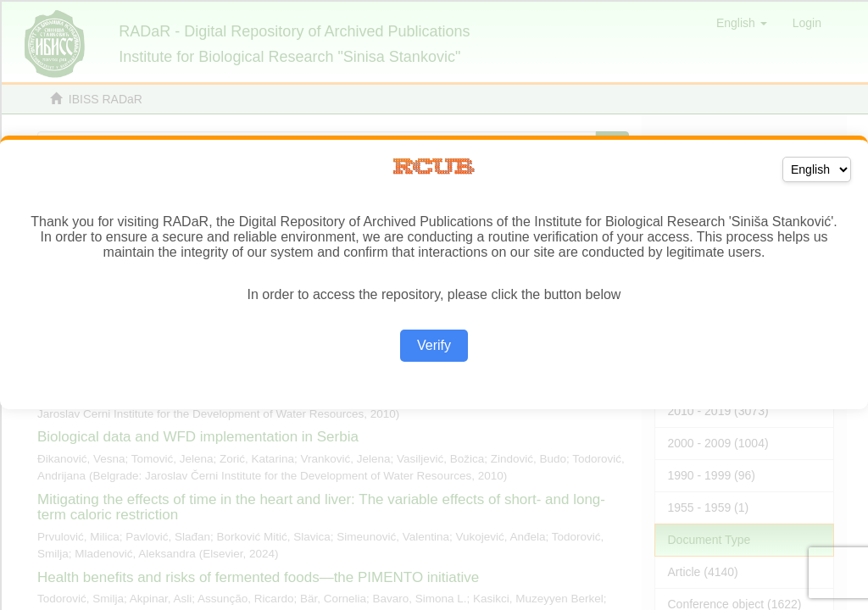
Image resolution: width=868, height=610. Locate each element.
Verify (434, 345)
